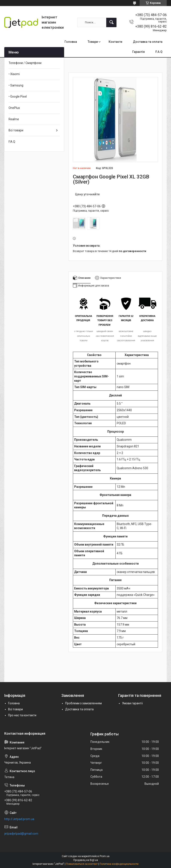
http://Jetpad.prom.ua (19, 819)
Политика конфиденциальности (119, 864)
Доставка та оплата (148, 42)
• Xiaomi (14, 74)
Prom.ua (105, 856)
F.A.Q (159, 52)
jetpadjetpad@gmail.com (21, 834)
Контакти (115, 42)
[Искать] (111, 22)
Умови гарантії (132, 703)
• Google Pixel (18, 96)
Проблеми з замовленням (83, 703)
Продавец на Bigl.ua (86, 860)
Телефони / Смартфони (25, 63)
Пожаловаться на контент (82, 864)
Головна (71, 42)
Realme (14, 119)
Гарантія (139, 52)
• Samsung (16, 85)
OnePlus (14, 108)
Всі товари (16, 130)
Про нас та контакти (22, 715)
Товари (93, 42)
